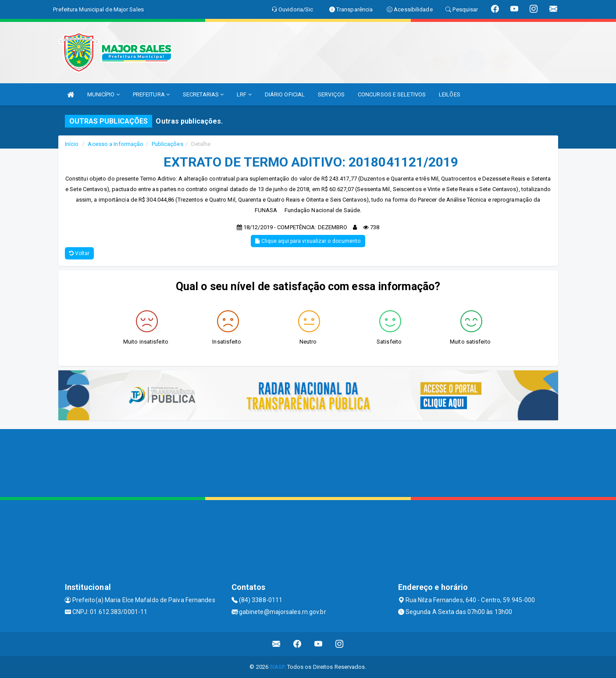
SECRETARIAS (203, 94)
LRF (244, 94)
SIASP (277, 667)
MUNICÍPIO (103, 94)
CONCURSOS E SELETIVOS (392, 94)
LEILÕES (450, 94)
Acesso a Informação (116, 144)
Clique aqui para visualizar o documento (308, 241)
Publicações (167, 144)
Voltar (80, 253)
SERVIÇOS (331, 94)
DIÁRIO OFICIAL (285, 94)
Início (72, 144)
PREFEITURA (151, 94)
